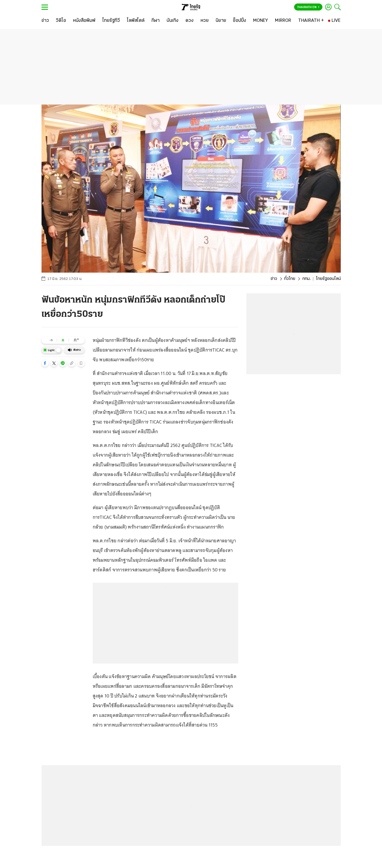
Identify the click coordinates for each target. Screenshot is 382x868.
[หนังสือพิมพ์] (84, 21)
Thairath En (308, 7)
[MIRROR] (283, 21)
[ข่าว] (45, 21)
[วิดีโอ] (61, 21)
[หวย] (205, 21)
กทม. (307, 279)
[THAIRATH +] (311, 21)
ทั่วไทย (290, 279)
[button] (45, 363)
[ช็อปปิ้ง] (240, 21)
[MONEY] (261, 21)
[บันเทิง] (173, 21)
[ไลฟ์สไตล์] (136, 21)
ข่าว (274, 279)
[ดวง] (190, 21)
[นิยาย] (221, 21)
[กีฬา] (155, 21)
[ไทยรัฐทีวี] (111, 21)
